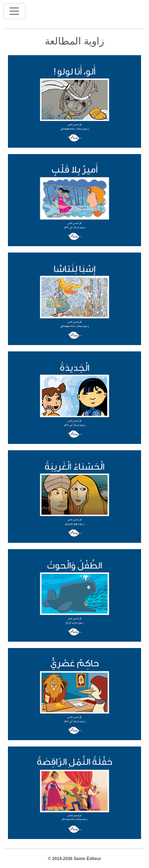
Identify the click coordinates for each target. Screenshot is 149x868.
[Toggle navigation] (14, 11)
